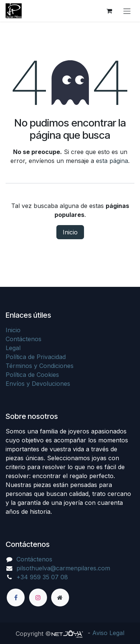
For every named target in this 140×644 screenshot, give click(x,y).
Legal (13, 348)
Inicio (70, 232)
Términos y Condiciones (40, 366)
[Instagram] (38, 597)
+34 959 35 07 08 (42, 577)
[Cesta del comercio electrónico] (109, 11)
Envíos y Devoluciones (38, 384)
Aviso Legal (108, 633)
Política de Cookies (32, 375)
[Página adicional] (60, 597)
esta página (112, 161)
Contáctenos (24, 339)
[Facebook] (16, 597)
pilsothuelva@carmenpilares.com (63, 568)
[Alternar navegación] (127, 11)
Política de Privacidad (36, 357)
